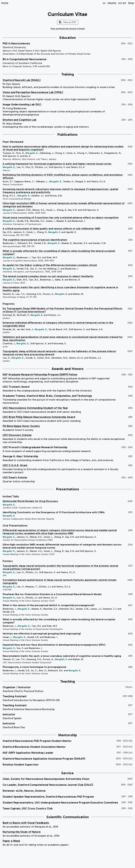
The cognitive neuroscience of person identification (35, 240)
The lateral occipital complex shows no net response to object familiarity (48, 276)
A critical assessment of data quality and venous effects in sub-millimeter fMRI (51, 229)
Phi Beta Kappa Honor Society (21, 426)
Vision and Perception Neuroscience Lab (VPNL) (33, 92)
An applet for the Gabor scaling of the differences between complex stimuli (50, 265)
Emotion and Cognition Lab (19, 120)
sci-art (122, 3)
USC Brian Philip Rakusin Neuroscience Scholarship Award (39, 417)
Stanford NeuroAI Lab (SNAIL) (22, 80)
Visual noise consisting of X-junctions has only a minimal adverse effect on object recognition (61, 218)
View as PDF (68, 22)
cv (104, 3)
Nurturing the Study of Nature (22, 832)
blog (131, 3)
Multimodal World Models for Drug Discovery (30, 501)
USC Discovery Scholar (17, 435)
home (5, 3)
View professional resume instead (67, 29)
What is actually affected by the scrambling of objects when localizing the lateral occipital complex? (59, 252)
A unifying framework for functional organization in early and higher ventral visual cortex (57, 164)
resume (112, 3)
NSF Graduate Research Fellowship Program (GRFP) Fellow (40, 375)
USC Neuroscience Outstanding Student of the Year (35, 408)
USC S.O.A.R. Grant (15, 465)
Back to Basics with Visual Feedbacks (26, 823)
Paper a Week (11, 841)
